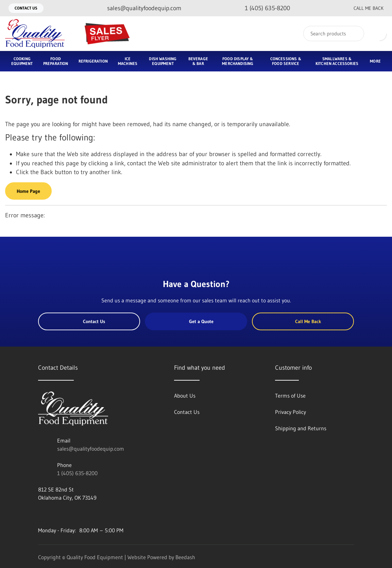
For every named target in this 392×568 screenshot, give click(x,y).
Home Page (28, 191)
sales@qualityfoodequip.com (91, 449)
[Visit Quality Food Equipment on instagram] (70, 514)
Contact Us (26, 8)
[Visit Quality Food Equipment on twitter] (55, 514)
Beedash (185, 557)
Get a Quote (196, 321)
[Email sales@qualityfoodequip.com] (139, 8)
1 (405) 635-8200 (77, 473)
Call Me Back (363, 8)
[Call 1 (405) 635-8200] (262, 8)
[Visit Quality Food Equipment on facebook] (41, 514)
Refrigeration (93, 61)
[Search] (334, 34)
